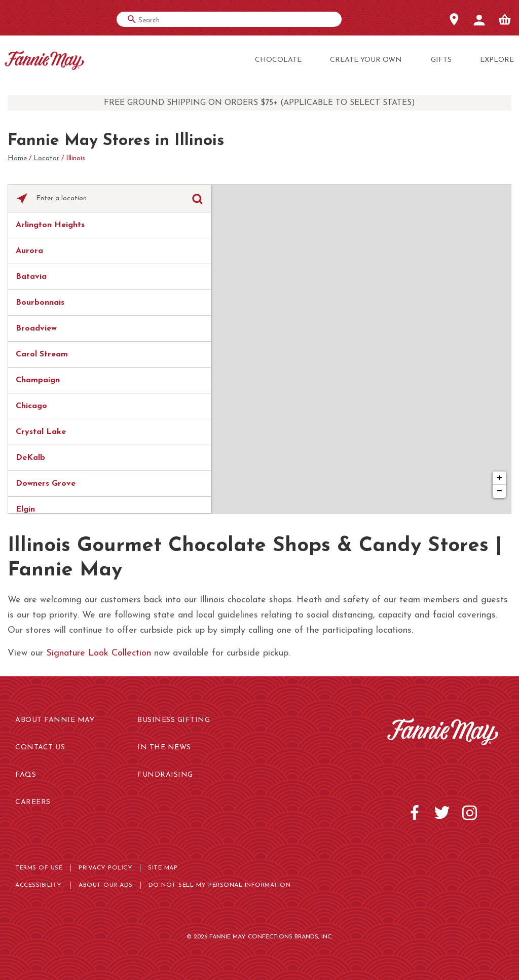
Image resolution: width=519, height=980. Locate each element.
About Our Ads (106, 885)
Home (17, 158)
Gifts (441, 60)
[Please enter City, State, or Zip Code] (109, 199)
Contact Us (40, 748)
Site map (163, 868)
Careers (33, 802)
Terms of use (39, 868)
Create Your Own (366, 60)
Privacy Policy (105, 868)
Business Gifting (174, 720)
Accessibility (39, 885)
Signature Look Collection (99, 653)
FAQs (26, 775)
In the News (164, 748)
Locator (46, 158)
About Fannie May (55, 720)
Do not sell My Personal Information (220, 885)
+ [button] (499, 478)
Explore (497, 60)
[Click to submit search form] (197, 198)
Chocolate (278, 60)
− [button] (499, 491)
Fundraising (165, 775)
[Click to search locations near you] (22, 198)
